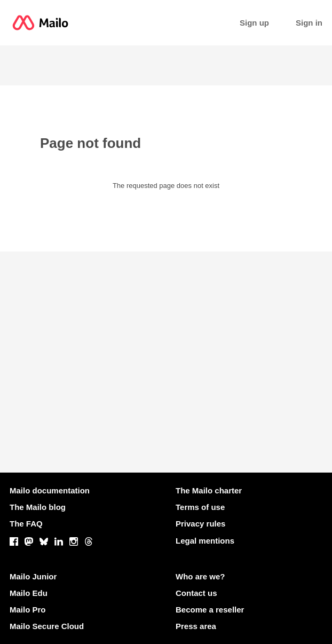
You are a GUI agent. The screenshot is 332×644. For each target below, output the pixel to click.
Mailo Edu (29, 593)
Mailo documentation (50, 490)
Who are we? (200, 576)
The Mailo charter (209, 490)
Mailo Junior (33, 576)
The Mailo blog (38, 507)
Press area (196, 626)
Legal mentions (205, 541)
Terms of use (200, 507)
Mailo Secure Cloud (47, 626)
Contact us (196, 593)
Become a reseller (210, 610)
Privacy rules (200, 524)
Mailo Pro (28, 610)
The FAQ (26, 524)
